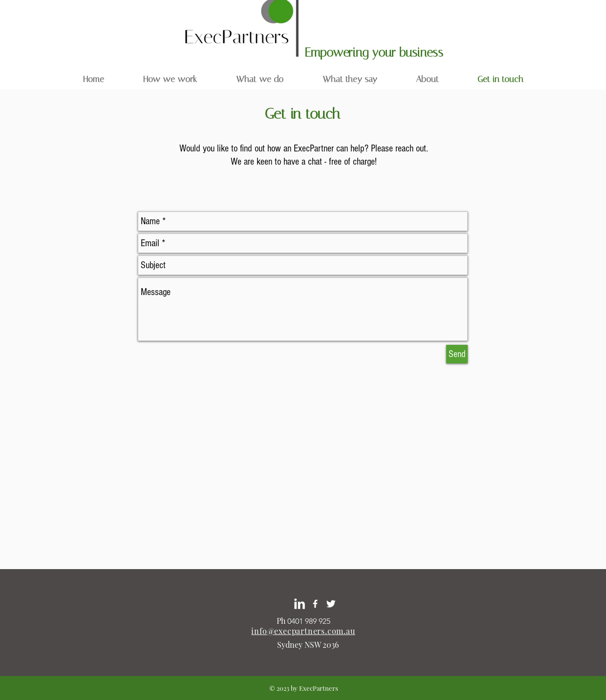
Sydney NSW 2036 (308, 645)
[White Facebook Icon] (315, 604)
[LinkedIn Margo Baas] (300, 604)
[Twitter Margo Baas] (331, 604)
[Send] (457, 354)
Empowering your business (376, 53)
